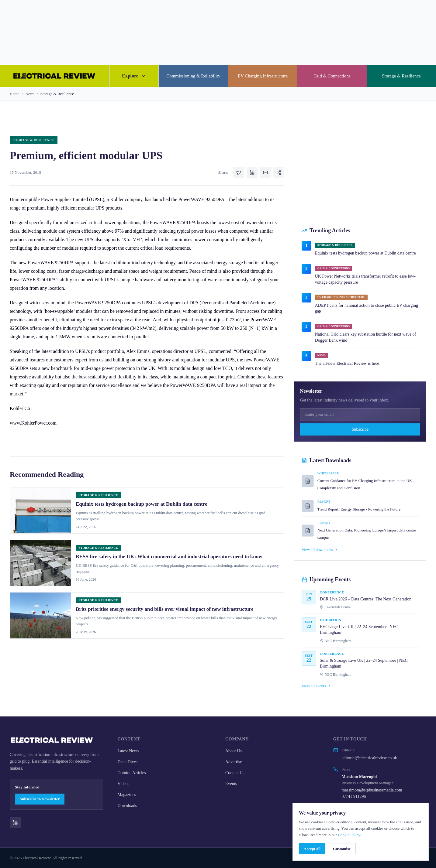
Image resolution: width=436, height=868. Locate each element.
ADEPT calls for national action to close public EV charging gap (367, 308)
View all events (317, 686)
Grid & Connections (332, 76)
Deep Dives (128, 762)
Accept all (312, 849)
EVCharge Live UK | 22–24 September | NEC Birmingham (359, 630)
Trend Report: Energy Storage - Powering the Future (359, 509)
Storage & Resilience (401, 76)
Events (231, 784)
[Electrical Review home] (55, 76)
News (30, 94)
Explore (134, 76)
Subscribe (360, 429)
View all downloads (320, 550)
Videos (124, 784)
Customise (342, 849)
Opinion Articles (132, 773)
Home (15, 94)
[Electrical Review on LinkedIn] (15, 822)
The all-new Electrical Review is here (347, 363)
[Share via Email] (265, 173)
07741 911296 (354, 796)
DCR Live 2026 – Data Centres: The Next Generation (366, 599)
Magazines (127, 795)
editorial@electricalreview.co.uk (369, 758)
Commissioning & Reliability (193, 76)
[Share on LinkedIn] (252, 173)
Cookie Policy (349, 835)
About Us (234, 751)
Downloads (127, 806)
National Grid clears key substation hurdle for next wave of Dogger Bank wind (365, 337)
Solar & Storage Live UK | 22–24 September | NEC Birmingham (364, 663)
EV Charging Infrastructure (263, 76)
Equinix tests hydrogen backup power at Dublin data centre (365, 253)
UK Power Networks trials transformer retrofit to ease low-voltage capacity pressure (365, 279)
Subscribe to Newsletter (40, 799)
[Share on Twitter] (239, 173)
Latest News (128, 751)
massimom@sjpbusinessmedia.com (372, 790)
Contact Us (235, 773)
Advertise (234, 762)
